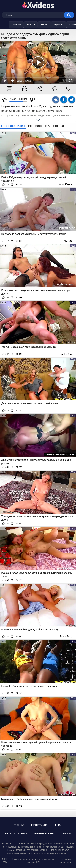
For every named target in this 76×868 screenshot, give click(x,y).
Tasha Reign (67, 637)
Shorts (37, 25)
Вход (57, 825)
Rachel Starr (67, 354)
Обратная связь (44, 834)
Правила (66, 834)
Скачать (64, 81)
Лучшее (51, 25)
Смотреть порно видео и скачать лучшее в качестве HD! (33, 861)
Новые (24, 25)
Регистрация (39, 825)
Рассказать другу (16, 834)
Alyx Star (68, 241)
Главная (9, 25)
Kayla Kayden (66, 184)
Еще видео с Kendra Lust (47, 126)
